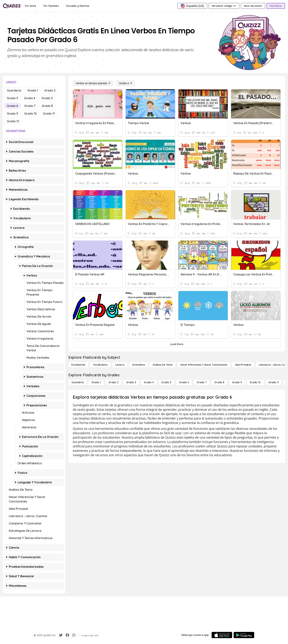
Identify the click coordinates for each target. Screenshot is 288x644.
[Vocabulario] (100, 365)
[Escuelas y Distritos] (78, 6)
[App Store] (222, 635)
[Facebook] (67, 635)
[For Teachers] (51, 6)
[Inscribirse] (276, 6)
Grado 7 (30, 106)
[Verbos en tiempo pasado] (93, 83)
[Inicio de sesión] (253, 6)
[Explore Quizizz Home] (12, 6)
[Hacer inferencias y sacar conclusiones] (204, 365)
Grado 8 (47, 106)
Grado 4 (30, 98)
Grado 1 (33, 90)
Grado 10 (30, 114)
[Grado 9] (237, 382)
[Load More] (177, 344)
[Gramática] (138, 365)
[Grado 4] (149, 382)
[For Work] (31, 6)
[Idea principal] (243, 365)
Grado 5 (47, 98)
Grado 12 (13, 121)
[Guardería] (78, 382)
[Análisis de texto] (163, 365)
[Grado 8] (219, 382)
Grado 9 (12, 114)
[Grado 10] (255, 382)
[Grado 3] (131, 382)
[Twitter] (61, 635)
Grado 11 (49, 114)
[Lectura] (120, 365)
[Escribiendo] (78, 365)
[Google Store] (244, 635)
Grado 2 (50, 90)
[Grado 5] (166, 382)
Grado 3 (12, 98)
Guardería (14, 90)
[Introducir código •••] (224, 6)
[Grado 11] (273, 382)
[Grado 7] (202, 382)
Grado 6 (12, 106)
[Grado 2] (114, 382)
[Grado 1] (96, 382)
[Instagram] (74, 635)
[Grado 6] (125, 83)
